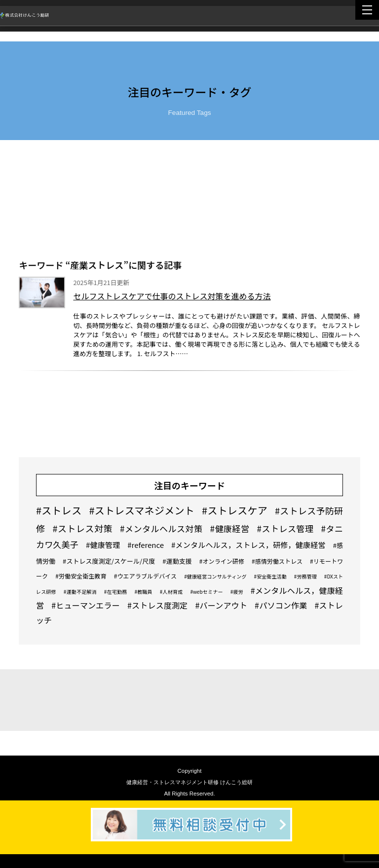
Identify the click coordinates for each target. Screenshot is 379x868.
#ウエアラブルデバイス (145, 576)
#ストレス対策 (82, 528)
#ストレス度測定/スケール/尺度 (109, 561)
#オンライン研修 (222, 561)
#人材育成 (171, 592)
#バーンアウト (222, 605)
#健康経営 (230, 528)
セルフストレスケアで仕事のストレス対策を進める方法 (172, 296)
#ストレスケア (235, 510)
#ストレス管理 (285, 528)
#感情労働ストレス (277, 561)
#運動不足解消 (80, 592)
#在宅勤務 (116, 592)
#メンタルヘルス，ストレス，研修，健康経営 (248, 545)
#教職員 (143, 592)
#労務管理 (305, 576)
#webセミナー (206, 592)
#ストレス (59, 510)
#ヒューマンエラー (86, 605)
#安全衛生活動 (270, 576)
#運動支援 (177, 561)
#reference (146, 545)
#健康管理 (103, 545)
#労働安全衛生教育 (81, 576)
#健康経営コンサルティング (215, 576)
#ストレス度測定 (158, 605)
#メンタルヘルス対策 (161, 528)
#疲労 (237, 592)
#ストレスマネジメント (142, 510)
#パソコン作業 (281, 605)
